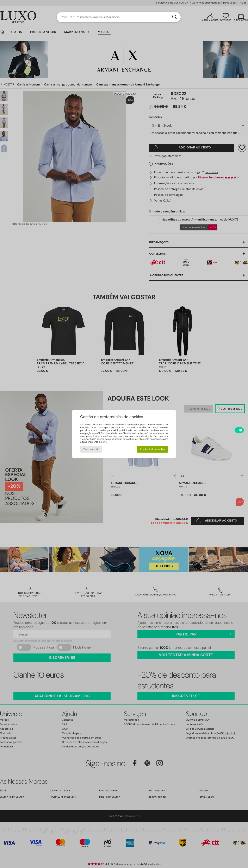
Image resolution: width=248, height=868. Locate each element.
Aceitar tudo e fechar (152, 449)
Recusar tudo (91, 449)
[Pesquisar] (174, 17)
